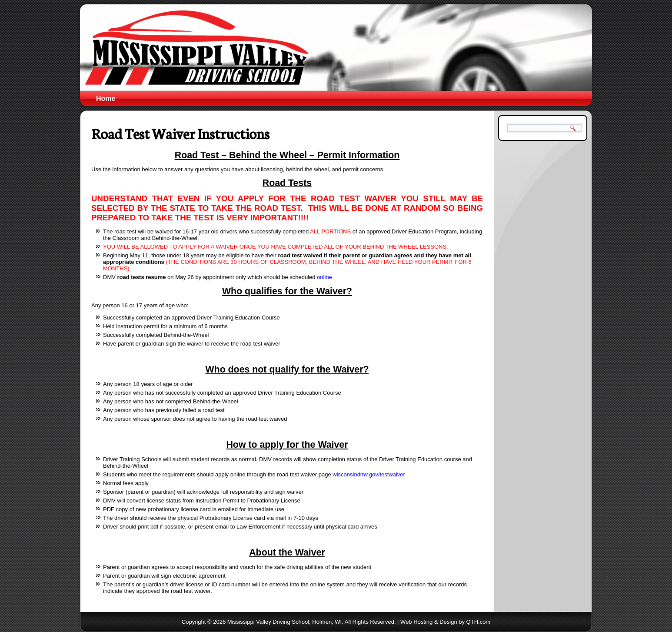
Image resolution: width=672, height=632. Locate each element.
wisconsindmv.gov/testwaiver (369, 474)
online (324, 277)
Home (106, 98)
